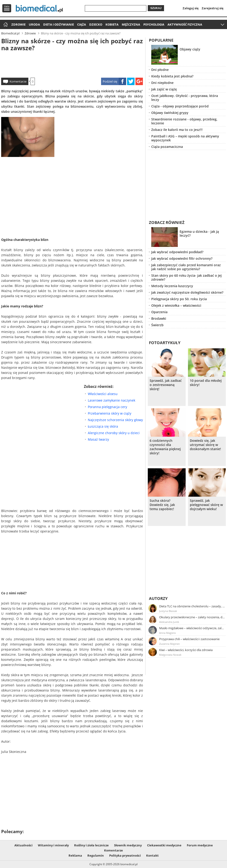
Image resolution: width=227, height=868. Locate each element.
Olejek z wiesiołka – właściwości (176, 305)
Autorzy (158, 598)
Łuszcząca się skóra (103, 426)
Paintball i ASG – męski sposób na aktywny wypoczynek (185, 138)
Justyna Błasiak (168, 611)
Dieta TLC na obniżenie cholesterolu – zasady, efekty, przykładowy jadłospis (192, 606)
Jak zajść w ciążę (164, 89)
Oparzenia (159, 312)
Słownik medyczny (128, 845)
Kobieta (112, 24)
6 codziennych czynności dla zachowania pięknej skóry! (165, 447)
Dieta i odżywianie (59, 24)
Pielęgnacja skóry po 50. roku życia (179, 299)
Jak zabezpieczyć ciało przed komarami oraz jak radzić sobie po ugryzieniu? (186, 267)
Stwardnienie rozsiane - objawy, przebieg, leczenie (184, 121)
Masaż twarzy (98, 439)
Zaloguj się (191, 8)
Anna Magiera (167, 633)
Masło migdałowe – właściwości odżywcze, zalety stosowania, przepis (192, 628)
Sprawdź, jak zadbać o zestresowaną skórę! (166, 385)
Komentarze (18, 81)
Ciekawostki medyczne (164, 845)
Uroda (34, 24)
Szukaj (156, 8)
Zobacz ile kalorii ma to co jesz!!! (177, 130)
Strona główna (5, 25)
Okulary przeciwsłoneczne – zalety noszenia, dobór (192, 617)
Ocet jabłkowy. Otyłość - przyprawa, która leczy (185, 98)
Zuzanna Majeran (169, 644)
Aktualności (23, 845)
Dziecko (96, 24)
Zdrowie (18, 24)
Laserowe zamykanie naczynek (112, 400)
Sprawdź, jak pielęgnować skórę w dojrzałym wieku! (206, 505)
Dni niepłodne (162, 83)
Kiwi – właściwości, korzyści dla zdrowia (186, 650)
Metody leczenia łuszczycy (172, 286)
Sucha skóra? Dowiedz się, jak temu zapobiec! (162, 505)
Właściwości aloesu (103, 394)
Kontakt (152, 855)
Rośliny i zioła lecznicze (91, 845)
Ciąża (82, 24)
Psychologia (154, 24)
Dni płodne (160, 70)
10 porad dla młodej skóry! (206, 383)
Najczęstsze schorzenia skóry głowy (115, 420)
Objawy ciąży (190, 49)
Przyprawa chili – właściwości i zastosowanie (189, 639)
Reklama (75, 855)
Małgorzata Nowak (170, 655)
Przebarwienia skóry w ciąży (110, 413)
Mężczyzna (131, 24)
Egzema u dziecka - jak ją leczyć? (199, 233)
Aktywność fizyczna (185, 24)
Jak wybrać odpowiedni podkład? (177, 252)
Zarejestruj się (213, 8)
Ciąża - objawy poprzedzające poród (180, 106)
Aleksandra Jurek (169, 622)
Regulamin (96, 855)
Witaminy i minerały (53, 845)
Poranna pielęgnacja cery (107, 407)
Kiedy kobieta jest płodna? (172, 76)
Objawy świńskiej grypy (170, 113)
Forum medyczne (200, 845)
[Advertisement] (72, 64)
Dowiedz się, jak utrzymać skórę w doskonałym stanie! (205, 445)
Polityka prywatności (125, 855)
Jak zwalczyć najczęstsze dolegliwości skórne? (187, 292)
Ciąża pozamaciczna (167, 147)
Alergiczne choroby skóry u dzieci (114, 433)
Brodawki (159, 318)
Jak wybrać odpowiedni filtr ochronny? (182, 258)
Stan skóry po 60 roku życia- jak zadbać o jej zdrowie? (186, 277)
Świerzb (157, 325)
